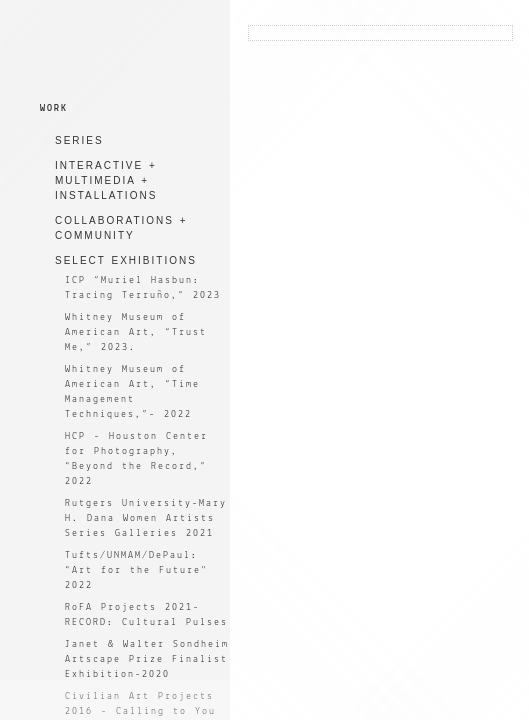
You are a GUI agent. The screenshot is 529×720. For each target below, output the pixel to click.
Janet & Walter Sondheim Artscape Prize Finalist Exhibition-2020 (147, 659)
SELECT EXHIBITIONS (126, 260)
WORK (54, 108)
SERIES (79, 140)
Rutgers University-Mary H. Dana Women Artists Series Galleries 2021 (146, 518)
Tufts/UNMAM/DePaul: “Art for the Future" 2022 (136, 570)
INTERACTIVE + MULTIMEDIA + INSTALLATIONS (106, 180)
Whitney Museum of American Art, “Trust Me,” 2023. (136, 332)
